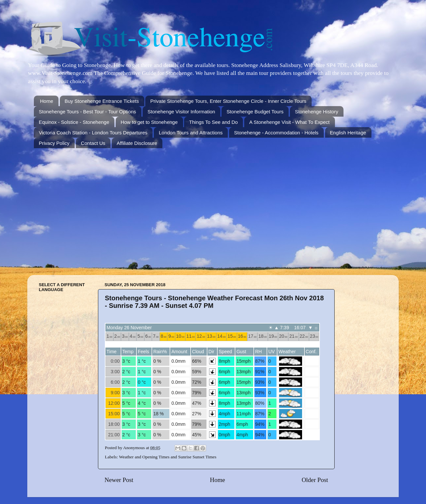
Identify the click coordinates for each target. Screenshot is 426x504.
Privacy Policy (54, 143)
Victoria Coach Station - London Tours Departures (93, 133)
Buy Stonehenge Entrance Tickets (102, 101)
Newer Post (119, 480)
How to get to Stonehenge (149, 122)
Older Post (315, 480)
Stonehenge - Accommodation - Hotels (276, 133)
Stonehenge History (317, 112)
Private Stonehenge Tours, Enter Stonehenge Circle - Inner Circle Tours (228, 101)
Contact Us (93, 143)
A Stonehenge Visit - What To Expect (289, 122)
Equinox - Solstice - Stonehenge (74, 122)
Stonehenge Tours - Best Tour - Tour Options (87, 112)
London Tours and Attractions (191, 133)
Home (47, 101)
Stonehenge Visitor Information (181, 112)
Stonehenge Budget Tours (255, 112)
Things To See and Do (213, 122)
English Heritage (348, 133)
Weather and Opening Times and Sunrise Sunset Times (168, 457)
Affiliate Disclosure (137, 143)
